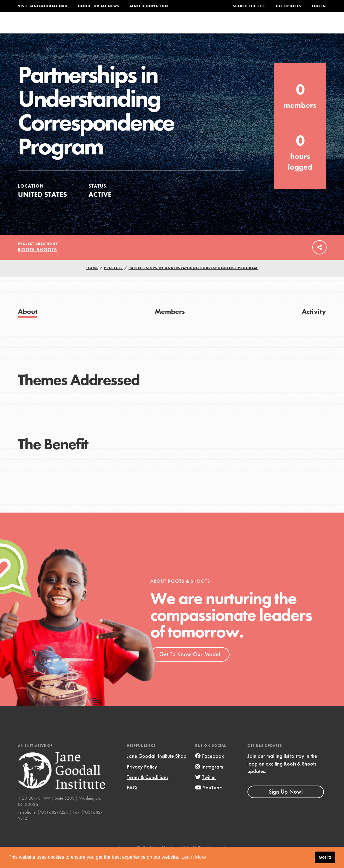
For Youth (130, 28)
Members (170, 323)
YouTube (209, 799)
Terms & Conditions (147, 789)
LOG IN (319, 6)
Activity (314, 323)
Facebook (210, 768)
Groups (271, 28)
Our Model (211, 28)
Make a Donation (149, 6)
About (102, 28)
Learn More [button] (194, 857)
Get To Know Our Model (190, 666)
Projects (244, 28)
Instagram (209, 778)
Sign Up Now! (286, 803)
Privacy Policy (142, 778)
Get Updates (289, 6)
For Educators (171, 28)
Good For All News (99, 6)
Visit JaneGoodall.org (43, 6)
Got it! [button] (325, 857)
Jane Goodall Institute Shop (157, 768)
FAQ (132, 799)
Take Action (306, 28)
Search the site (249, 6)
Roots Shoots (38, 262)
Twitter (206, 789)
